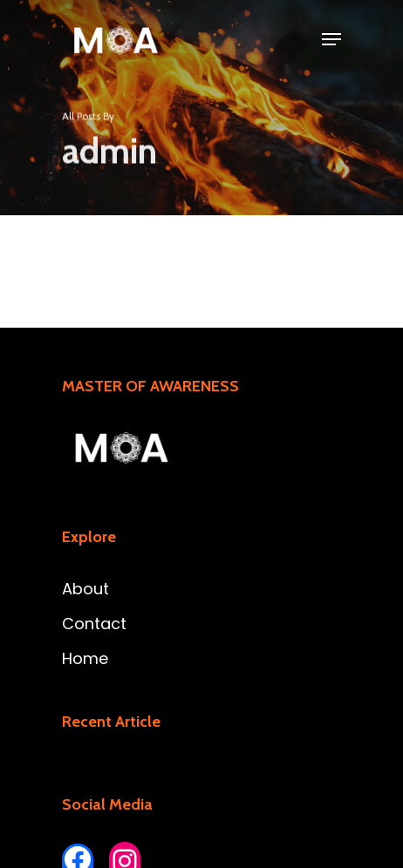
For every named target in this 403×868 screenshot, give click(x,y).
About (85, 589)
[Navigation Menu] (331, 39)
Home (85, 658)
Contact (94, 624)
